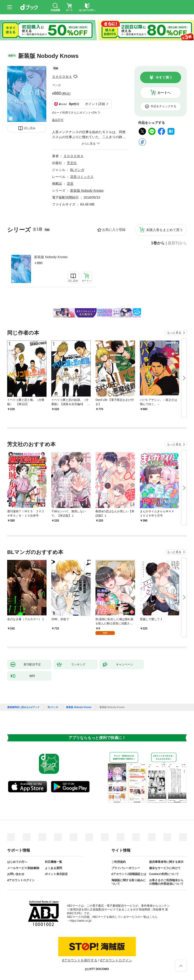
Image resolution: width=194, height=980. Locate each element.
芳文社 (72, 163)
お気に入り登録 (114, 230)
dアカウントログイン (21, 880)
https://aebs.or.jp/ (81, 921)
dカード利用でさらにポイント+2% (74, 113)
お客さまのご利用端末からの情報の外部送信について (166, 882)
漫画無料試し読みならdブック (23, 707)
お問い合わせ (16, 874)
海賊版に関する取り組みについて (129, 882)
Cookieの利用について (164, 874)
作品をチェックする (163, 106)
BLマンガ (77, 170)
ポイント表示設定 (56, 874)
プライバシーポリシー (126, 868)
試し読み (30, 128)
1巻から (158, 243)
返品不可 (58, 120)
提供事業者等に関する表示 (166, 862)
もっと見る (174, 333)
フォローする (75, 77)
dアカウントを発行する (80, 960)
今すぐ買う (164, 77)
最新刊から (177, 243)
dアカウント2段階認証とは (129, 874)
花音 (70, 184)
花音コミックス (82, 177)
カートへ (164, 93)
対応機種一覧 (53, 862)
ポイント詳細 (95, 104)
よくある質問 (53, 868)
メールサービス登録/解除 (23, 868)
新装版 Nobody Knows (51, 257)
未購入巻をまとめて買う (164, 230)
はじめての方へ (17, 862)
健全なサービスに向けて (165, 868)
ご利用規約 (119, 862)
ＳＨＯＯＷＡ (62, 77)
